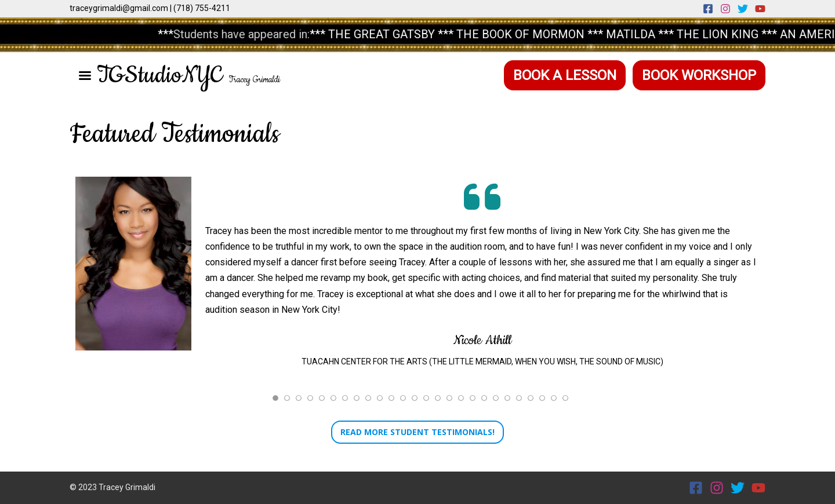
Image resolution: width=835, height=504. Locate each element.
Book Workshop (699, 75)
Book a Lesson (565, 75)
